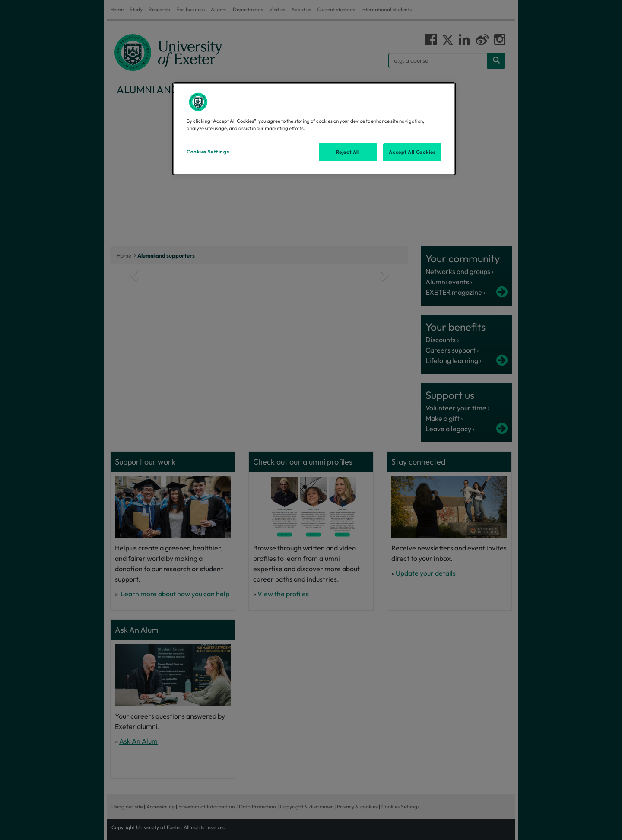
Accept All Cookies (412, 152)
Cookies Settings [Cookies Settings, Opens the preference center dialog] (208, 152)
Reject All (348, 152)
